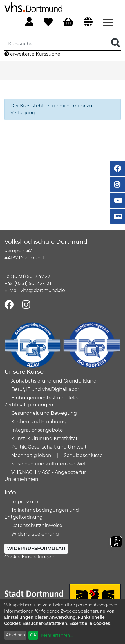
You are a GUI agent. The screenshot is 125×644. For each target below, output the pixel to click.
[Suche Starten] (116, 43)
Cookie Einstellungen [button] (29, 557)
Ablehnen (15, 635)
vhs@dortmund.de (43, 290)
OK (33, 635)
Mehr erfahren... (57, 635)
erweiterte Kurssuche (32, 54)
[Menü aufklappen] (108, 22)
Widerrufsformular (36, 548)
